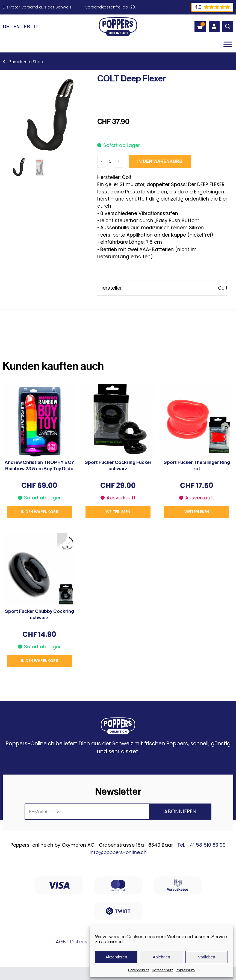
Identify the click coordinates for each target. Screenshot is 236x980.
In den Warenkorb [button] (39, 512)
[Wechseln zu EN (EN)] (17, 27)
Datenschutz (139, 970)
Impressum (185, 970)
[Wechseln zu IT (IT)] (36, 27)
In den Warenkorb (160, 161)
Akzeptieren (116, 957)
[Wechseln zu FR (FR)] (27, 27)
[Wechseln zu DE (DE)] (6, 27)
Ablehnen (161, 957)
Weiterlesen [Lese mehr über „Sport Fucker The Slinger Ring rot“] (197, 512)
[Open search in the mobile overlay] (228, 27)
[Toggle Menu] (228, 44)
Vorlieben (207, 957)
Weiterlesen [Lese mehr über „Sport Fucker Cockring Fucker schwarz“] (118, 512)
